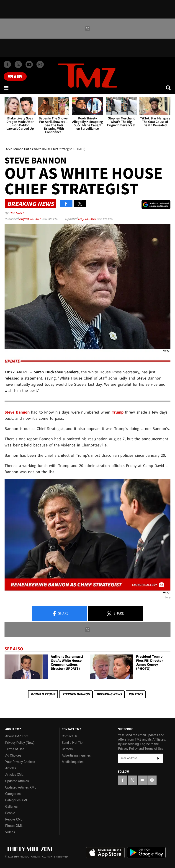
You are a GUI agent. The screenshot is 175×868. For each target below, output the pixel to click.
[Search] (169, 88)
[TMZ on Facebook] (7, 64)
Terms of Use (15, 749)
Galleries (11, 807)
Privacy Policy (128, 749)
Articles (11, 768)
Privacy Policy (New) (20, 743)
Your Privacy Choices (20, 762)
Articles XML (14, 775)
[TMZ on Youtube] (29, 64)
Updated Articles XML (21, 787)
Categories (13, 794)
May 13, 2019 (87, 219)
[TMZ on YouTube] (142, 780)
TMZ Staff (17, 213)
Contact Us (70, 736)
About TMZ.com (17, 736)
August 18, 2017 (30, 219)
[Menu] (6, 88)
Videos (10, 832)
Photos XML (14, 826)
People (10, 813)
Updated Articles (17, 781)
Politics (136, 694)
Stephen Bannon (76, 694)
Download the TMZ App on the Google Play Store (146, 853)
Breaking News (109, 694)
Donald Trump (43, 694)
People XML (14, 819)
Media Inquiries (73, 762)
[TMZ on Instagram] (40, 64)
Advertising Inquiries (76, 755)
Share (60, 614)
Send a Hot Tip (72, 743)
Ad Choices (13, 755)
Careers (67, 749)
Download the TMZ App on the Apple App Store (105, 853)
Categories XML (17, 800)
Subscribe (158, 758)
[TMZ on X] (18, 64)
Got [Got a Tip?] (15, 77)
